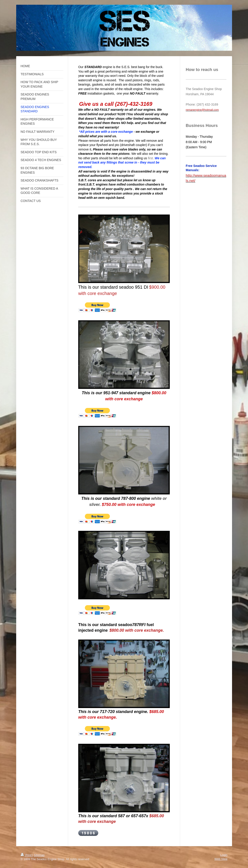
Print (27, 855)
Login (224, 855)
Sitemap (39, 855)
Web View (221, 859)
